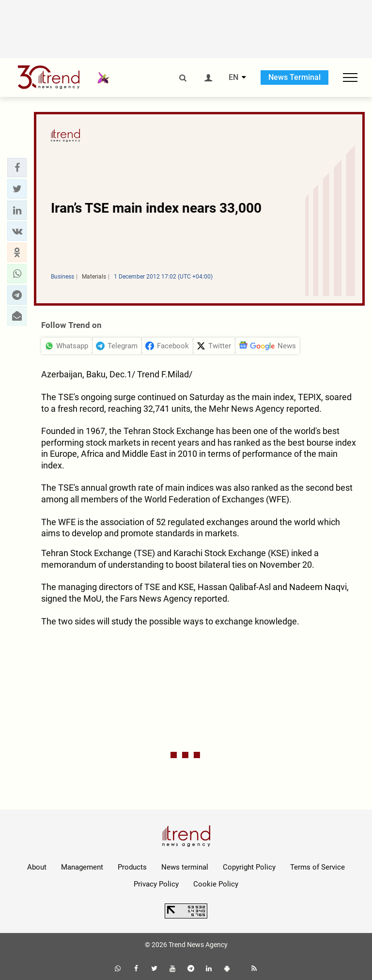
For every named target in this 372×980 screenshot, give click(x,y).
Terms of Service (318, 867)
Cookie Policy (216, 884)
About (37, 867)
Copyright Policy (249, 867)
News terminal (185, 867)
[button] (17, 168)
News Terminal (294, 77)
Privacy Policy (156, 884)
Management (82, 867)
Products (132, 867)
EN (233, 78)
